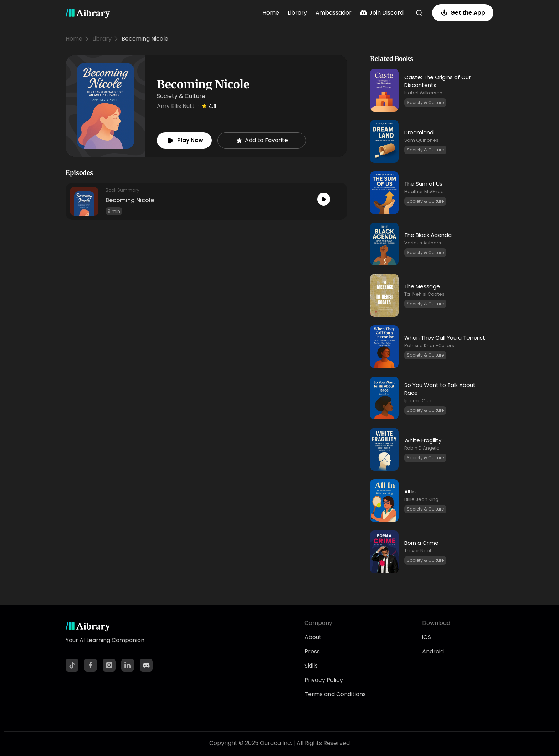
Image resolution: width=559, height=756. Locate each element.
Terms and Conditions (335, 694)
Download (436, 623)
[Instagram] (109, 665)
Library (297, 13)
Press (312, 651)
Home (271, 13)
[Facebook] (91, 665)
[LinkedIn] (128, 665)
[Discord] (146, 665)
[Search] (419, 13)
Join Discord (382, 13)
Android (433, 651)
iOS (427, 637)
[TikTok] (72, 665)
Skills (311, 666)
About (313, 637)
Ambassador (334, 13)
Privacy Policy (324, 680)
